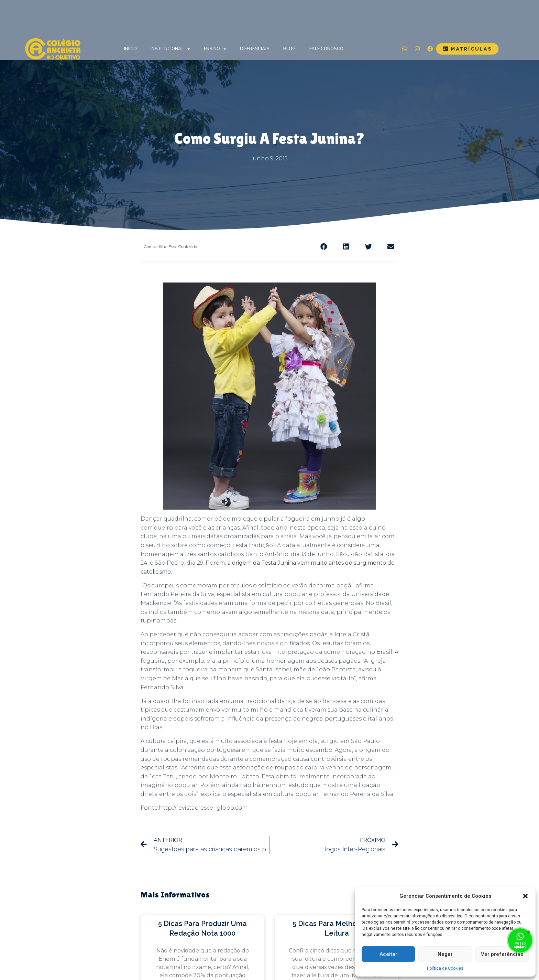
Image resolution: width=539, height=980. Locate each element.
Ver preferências (502, 954)
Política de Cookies (445, 968)
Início (130, 49)
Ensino (215, 49)
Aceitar (388, 954)
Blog (289, 49)
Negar (445, 954)
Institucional (170, 49)
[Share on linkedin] (346, 247)
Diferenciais (255, 49)
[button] (525, 896)
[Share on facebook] (324, 247)
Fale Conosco (326, 49)
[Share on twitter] (368, 247)
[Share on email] (391, 247)
